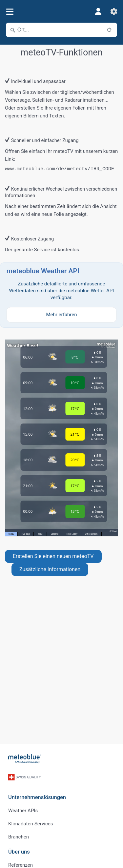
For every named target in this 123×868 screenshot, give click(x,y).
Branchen (19, 837)
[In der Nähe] (109, 30)
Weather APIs (23, 811)
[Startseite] (25, 759)
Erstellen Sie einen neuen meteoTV (53, 556)
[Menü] (10, 12)
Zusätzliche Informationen (50, 569)
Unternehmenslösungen (37, 797)
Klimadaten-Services (31, 824)
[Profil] (98, 11)
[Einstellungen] (114, 11)
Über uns (19, 852)
